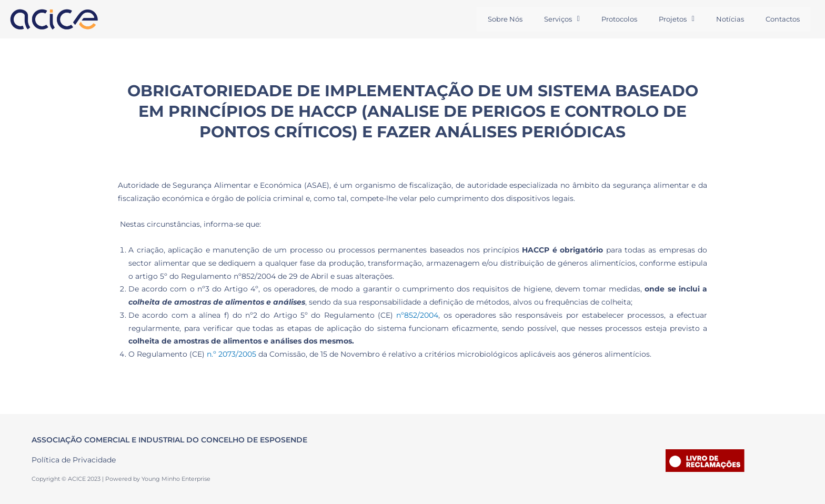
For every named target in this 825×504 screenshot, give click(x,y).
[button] (555, 19)
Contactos (782, 19)
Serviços (555, 19)
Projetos (672, 19)
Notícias (727, 19)
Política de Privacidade (74, 460)
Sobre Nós (496, 19)
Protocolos (613, 19)
